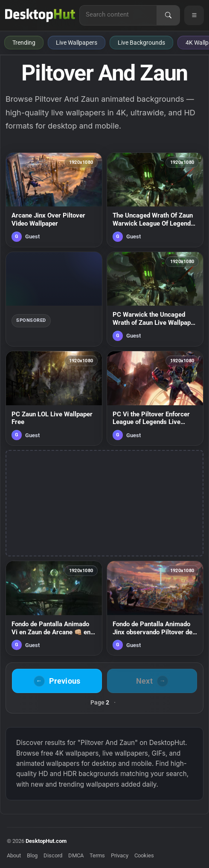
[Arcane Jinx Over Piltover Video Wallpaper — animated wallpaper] (54, 200)
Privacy (120, 855)
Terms (97, 855)
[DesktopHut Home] (40, 15)
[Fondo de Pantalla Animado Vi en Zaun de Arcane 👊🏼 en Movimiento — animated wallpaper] (54, 608)
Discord (53, 855)
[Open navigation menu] (194, 15)
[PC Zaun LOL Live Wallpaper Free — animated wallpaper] (54, 398)
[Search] (168, 15)
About (14, 855)
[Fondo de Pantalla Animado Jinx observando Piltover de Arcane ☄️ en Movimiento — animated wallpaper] (155, 608)
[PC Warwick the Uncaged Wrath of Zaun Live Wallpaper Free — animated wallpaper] (155, 299)
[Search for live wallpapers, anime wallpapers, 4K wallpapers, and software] (118, 14)
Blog (32, 855)
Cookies (144, 855)
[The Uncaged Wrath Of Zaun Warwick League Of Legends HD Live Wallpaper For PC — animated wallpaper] (155, 200)
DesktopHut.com (46, 841)
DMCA (76, 855)
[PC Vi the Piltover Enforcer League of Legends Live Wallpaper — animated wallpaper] (155, 398)
